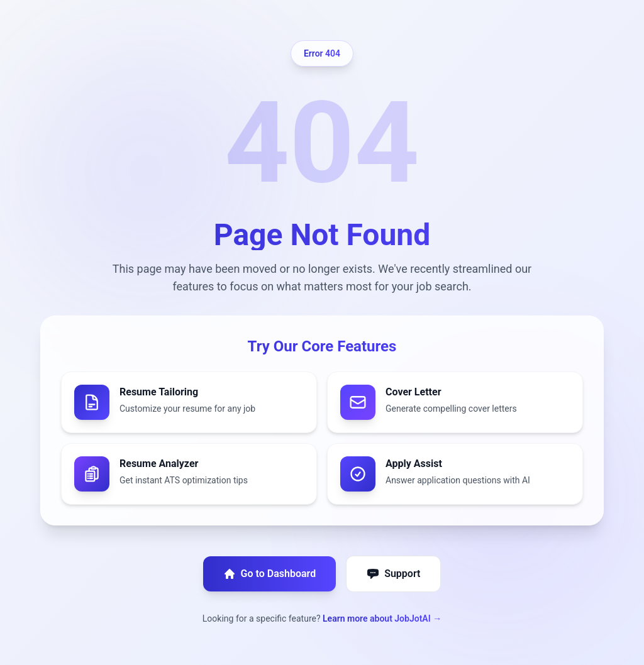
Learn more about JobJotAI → (382, 618)
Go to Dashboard (270, 574)
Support (393, 574)
